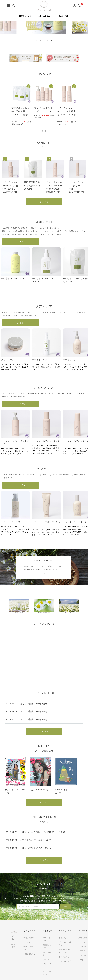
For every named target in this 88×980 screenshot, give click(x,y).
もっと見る (44, 202)
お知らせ (46, 960)
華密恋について (25, 16)
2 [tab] (45, 131)
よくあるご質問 (63, 16)
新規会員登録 (29, 938)
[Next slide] (51, 41)
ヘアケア (82, 951)
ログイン (27, 942)
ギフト (81, 960)
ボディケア (83, 942)
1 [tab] (43, 131)
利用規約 (62, 938)
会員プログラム (44, 16)
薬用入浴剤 (83, 938)
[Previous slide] (37, 41)
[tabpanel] (21, 103)
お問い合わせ (64, 957)
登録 (66, 906)
